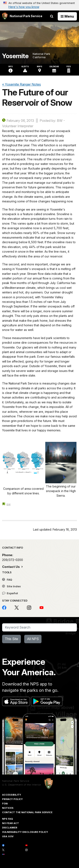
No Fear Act (11, 823)
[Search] (39, 628)
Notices (8, 808)
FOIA (5, 804)
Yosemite (15, 56)
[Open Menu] (67, 16)
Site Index (11, 586)
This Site (11, 639)
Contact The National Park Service (27, 812)
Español (10, 593)
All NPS (33, 639)
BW (9, 504)
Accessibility (12, 795)
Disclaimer (10, 828)
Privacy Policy (12, 799)
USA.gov (8, 836)
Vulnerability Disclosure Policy (25, 832)
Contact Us (11, 567)
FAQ (7, 580)
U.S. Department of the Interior (22, 785)
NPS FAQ (7, 819)
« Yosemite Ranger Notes (21, 84)
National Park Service (16, 781)
